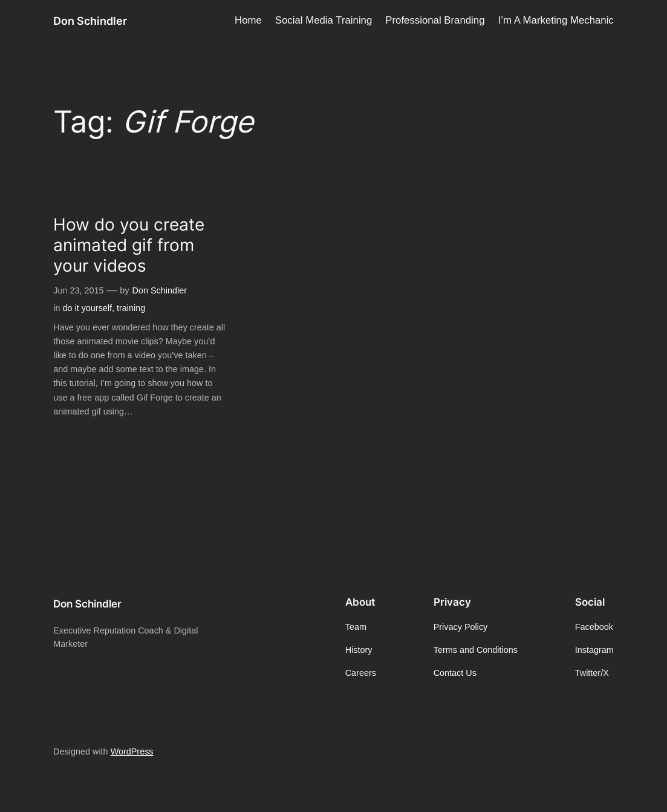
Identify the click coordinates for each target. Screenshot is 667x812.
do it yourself (87, 308)
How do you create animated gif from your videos (129, 245)
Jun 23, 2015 (78, 290)
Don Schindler (90, 21)
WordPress (132, 751)
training (131, 308)
